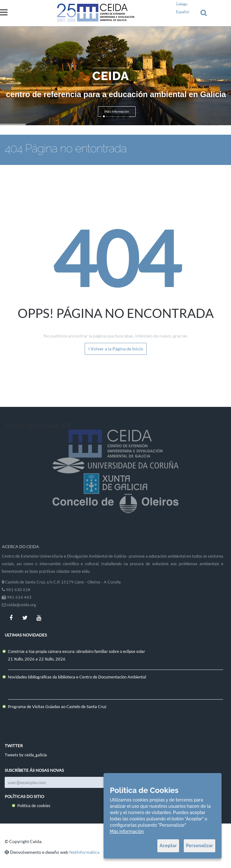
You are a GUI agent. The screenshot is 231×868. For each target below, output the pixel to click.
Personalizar (200, 846)
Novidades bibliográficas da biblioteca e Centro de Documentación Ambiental (77, 677)
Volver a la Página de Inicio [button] (116, 349)
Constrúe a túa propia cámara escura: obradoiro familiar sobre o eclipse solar (76, 651)
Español (183, 12)
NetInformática (84, 852)
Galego (182, 4)
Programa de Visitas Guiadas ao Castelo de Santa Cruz (57, 707)
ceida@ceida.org (19, 605)
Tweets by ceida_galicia (26, 755)
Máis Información (117, 111)
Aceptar (168, 846)
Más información (127, 831)
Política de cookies (34, 806)
